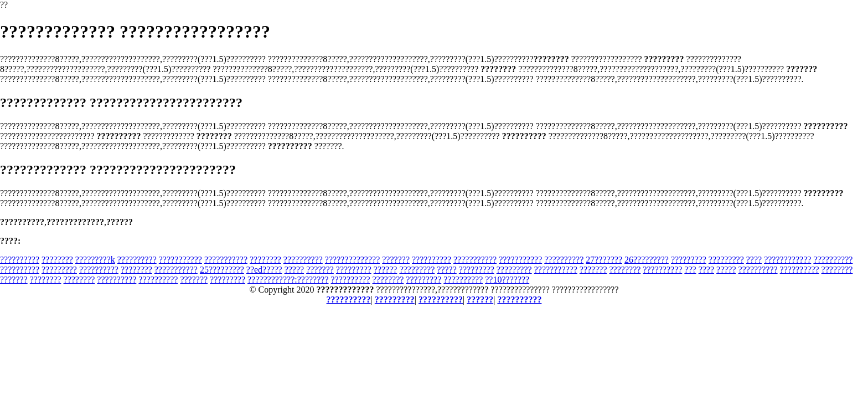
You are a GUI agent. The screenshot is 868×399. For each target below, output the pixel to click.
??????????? (180, 260)
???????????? (787, 260)
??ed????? (264, 270)
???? (754, 260)
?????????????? (352, 260)
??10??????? (507, 280)
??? (690, 270)
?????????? (20, 260)
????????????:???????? (288, 280)
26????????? (647, 260)
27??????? (604, 260)
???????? (57, 260)
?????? (386, 270)
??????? (396, 260)
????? (294, 270)
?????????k (95, 260)
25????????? (222, 270)
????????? (689, 260)
